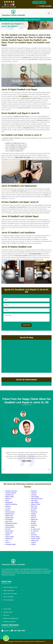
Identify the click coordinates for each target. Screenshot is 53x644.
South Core (34, 525)
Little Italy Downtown (37, 499)
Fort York (8, 529)
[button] (23, 414)
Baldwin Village (9, 497)
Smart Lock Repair (8, 597)
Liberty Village (35, 497)
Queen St (34, 518)
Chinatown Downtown (11, 491)
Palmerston (34, 512)
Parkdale (33, 514)
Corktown (8, 510)
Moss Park (34, 506)
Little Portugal (35, 502)
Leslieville (34, 495)
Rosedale (34, 523)
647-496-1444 (39, 2)
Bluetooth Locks (8, 612)
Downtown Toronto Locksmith (26, 642)
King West (34, 491)
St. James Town (35, 529)
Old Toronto (34, 508)
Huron (7, 541)
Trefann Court (35, 541)
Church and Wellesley (11, 504)
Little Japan (34, 501)
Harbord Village (9, 537)
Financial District (10, 527)
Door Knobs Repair (8, 600)
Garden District (9, 531)
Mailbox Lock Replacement (11, 618)
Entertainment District (11, 523)
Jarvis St (8, 542)
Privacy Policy (7, 609)
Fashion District (10, 525)
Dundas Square (9, 518)
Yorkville (33, 544)
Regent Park (34, 520)
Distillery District (10, 514)
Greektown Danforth (11, 493)
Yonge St (34, 542)
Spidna (33, 527)
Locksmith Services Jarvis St (14, 20)
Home (3, 20)
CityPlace (8, 506)
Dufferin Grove (9, 516)
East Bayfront (9, 520)
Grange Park (9, 533)
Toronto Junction (36, 539)
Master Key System (9, 591)
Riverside (34, 521)
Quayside (34, 516)
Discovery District (10, 512)
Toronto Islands (35, 537)
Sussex (33, 533)
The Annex (34, 535)
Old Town (34, 510)
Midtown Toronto (36, 504)
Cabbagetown (9, 502)
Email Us (7, 631)
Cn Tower (8, 508)
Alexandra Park (9, 495)
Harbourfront (9, 539)
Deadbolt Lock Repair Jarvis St (32, 20)
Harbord (7, 535)
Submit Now (26, 325)
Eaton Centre (9, 521)
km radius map (26, 356)
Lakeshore (34, 493)
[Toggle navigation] (49, 13)
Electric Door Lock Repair (10, 594)
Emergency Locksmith (9, 622)
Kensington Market (10, 544)
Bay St (7, 501)
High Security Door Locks (10, 587)
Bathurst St (8, 499)
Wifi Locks (6, 615)
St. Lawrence (35, 531)
